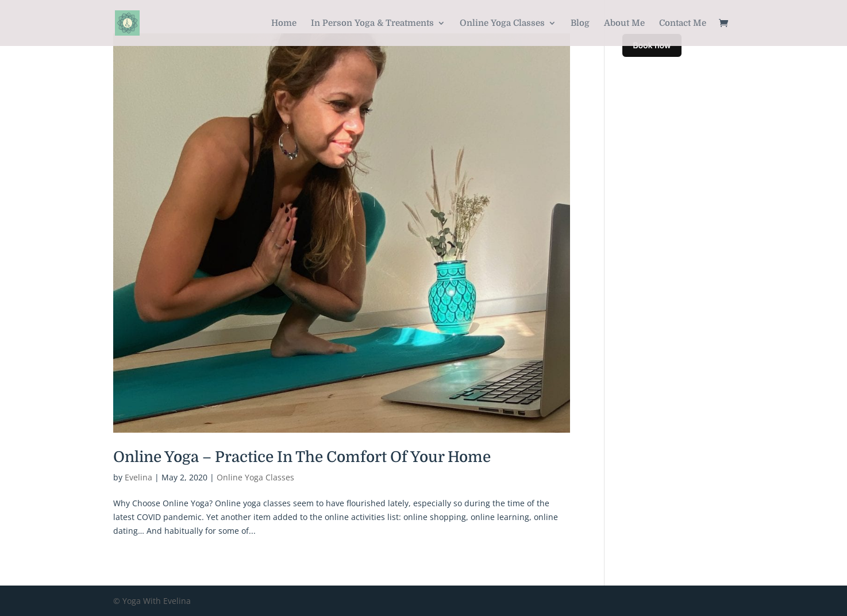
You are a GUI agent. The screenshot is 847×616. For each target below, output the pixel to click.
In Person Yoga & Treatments (372, 24)
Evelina (138, 477)
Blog (580, 24)
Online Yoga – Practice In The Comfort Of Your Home (302, 457)
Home (284, 24)
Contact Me (683, 24)
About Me (624, 24)
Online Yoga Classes (502, 24)
